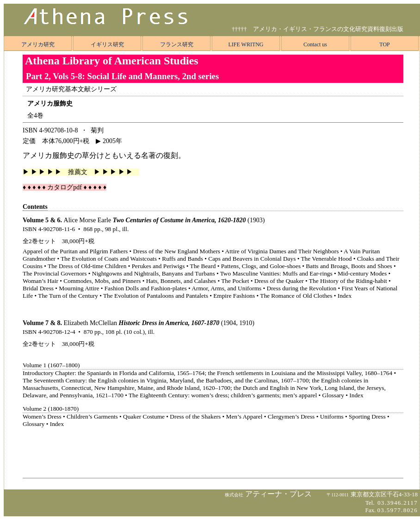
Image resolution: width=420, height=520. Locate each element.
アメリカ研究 (38, 44)
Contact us (315, 44)
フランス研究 (177, 44)
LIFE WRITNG (246, 44)
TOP (384, 44)
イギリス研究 (107, 44)
